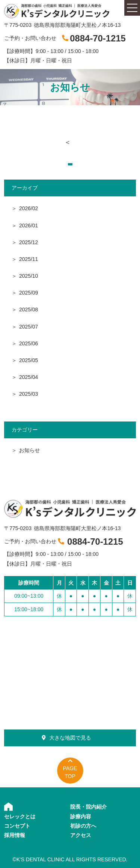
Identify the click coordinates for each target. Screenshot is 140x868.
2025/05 (29, 360)
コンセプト (17, 826)
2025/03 (29, 394)
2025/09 (29, 293)
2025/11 (29, 259)
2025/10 (29, 276)
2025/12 (29, 242)
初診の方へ (83, 826)
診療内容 (81, 816)
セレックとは (20, 816)
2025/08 (29, 309)
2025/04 (29, 377)
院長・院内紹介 (88, 807)
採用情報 (15, 835)
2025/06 (29, 343)
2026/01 (29, 225)
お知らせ (29, 450)
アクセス (81, 835)
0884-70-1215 (98, 38)
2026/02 (29, 208)
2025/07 (29, 327)
